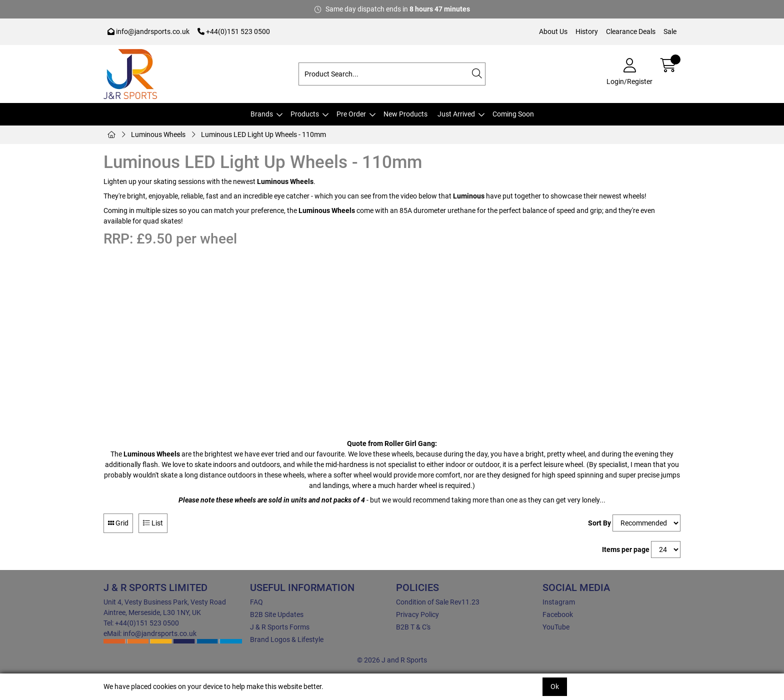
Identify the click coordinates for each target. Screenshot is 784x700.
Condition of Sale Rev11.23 (438, 602)
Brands (262, 114)
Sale (670, 31)
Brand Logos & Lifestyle (287, 639)
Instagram (559, 602)
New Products (405, 114)
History (587, 31)
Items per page (626, 549)
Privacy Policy (417, 614)
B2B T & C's (413, 627)
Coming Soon (513, 114)
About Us (553, 31)
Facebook (558, 614)
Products (305, 114)
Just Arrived (456, 114)
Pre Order (351, 114)
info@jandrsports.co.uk (148, 31)
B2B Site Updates (277, 614)
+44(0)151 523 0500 (234, 31)
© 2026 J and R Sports (392, 660)
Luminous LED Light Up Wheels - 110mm (263, 134)
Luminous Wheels (158, 134)
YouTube (556, 627)
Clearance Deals (631, 31)
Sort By (599, 523)
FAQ (256, 602)
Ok (555, 686)
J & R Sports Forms (280, 627)
